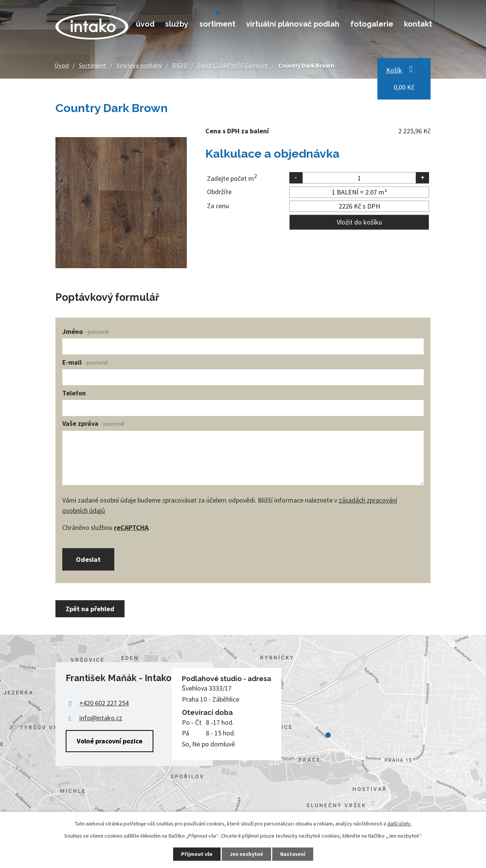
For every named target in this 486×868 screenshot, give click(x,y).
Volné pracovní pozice (110, 741)
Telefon (74, 393)
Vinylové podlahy (139, 65)
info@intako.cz (101, 718)
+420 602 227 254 (104, 703)
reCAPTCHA (131, 527)
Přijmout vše (197, 854)
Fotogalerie (372, 24)
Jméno (86, 331)
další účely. (399, 824)
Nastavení (293, 854)
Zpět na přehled (90, 609)
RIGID (180, 65)
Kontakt (418, 24)
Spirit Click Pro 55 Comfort (233, 65)
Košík (394, 70)
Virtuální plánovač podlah (293, 24)
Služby (177, 24)
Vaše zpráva (93, 423)
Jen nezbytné (246, 854)
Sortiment (217, 24)
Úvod (145, 24)
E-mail (85, 362)
